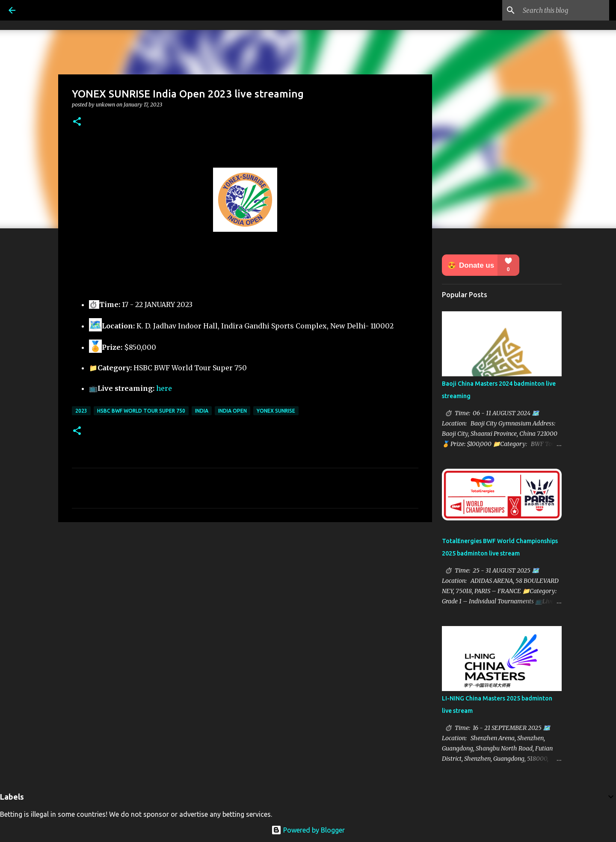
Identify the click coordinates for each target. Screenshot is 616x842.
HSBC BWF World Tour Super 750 (141, 411)
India (202, 411)
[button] (77, 122)
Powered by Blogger (308, 830)
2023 (81, 411)
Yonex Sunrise (276, 411)
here (164, 388)
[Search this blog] (564, 10)
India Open (232, 411)
